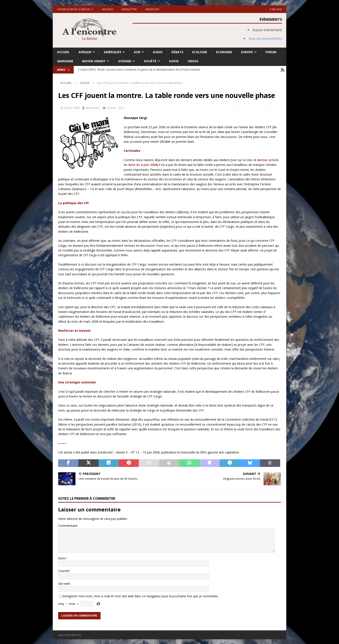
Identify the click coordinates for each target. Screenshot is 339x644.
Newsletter (129, 9)
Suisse (174, 61)
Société (150, 61)
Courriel (64, 570)
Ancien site (152, 9)
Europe (247, 52)
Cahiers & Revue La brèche (74, 9)
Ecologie (200, 52)
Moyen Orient (94, 61)
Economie (224, 52)
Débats (177, 52)
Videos (193, 61)
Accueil (63, 52)
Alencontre (93, 107)
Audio (158, 52)
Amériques (113, 52)
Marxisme (65, 61)
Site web (64, 583)
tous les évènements (265, 39)
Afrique (85, 52)
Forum (271, 52)
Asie (137, 52)
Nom (62, 558)
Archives (108, 9)
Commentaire (68, 525)
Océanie (125, 61)
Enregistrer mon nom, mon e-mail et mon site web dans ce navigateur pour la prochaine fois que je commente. (141, 596)
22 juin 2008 (72, 107)
